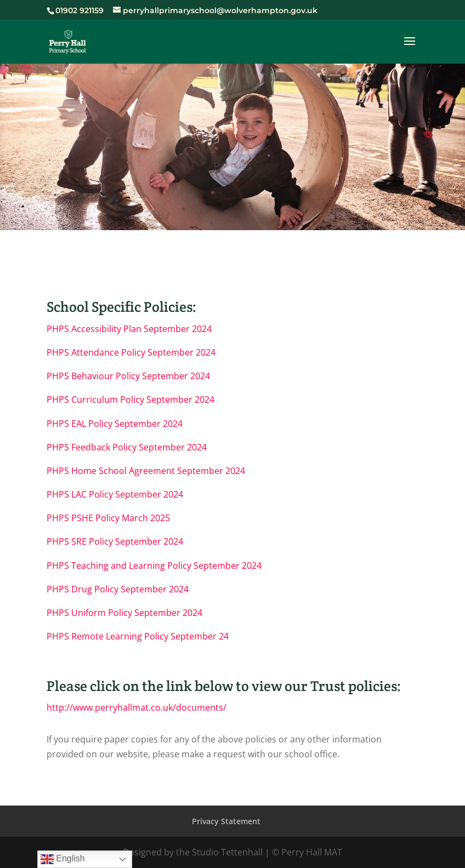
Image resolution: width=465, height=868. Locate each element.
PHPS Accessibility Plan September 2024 (129, 329)
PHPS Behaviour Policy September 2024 (128, 376)
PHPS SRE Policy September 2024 (115, 541)
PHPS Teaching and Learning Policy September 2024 (154, 566)
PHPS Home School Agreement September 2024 (146, 471)
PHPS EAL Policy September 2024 (115, 424)
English (63, 859)
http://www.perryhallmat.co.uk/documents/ (137, 707)
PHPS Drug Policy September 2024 (118, 589)
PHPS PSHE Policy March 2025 (108, 518)
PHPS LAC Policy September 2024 (115, 494)
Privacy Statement (226, 821)
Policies (232, 168)
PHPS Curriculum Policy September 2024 (131, 399)
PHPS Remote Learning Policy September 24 (138, 636)
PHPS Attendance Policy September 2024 (131, 352)
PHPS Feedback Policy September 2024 (127, 447)
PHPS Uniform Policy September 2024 (124, 613)
